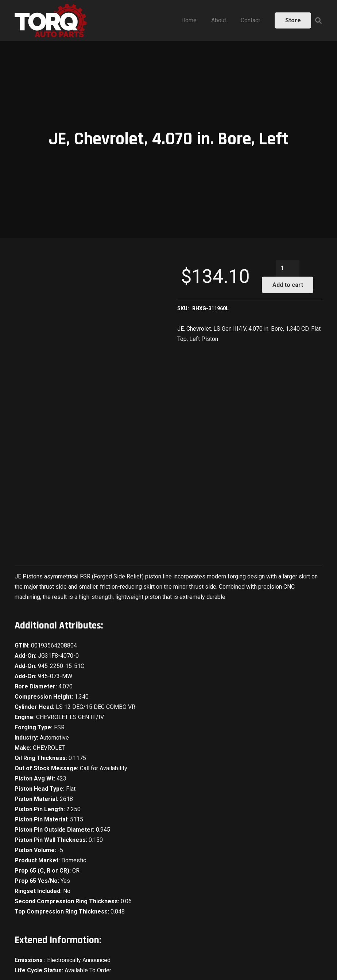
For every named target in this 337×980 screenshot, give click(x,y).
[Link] (51, 20)
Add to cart (288, 285)
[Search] (318, 21)
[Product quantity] (288, 268)
